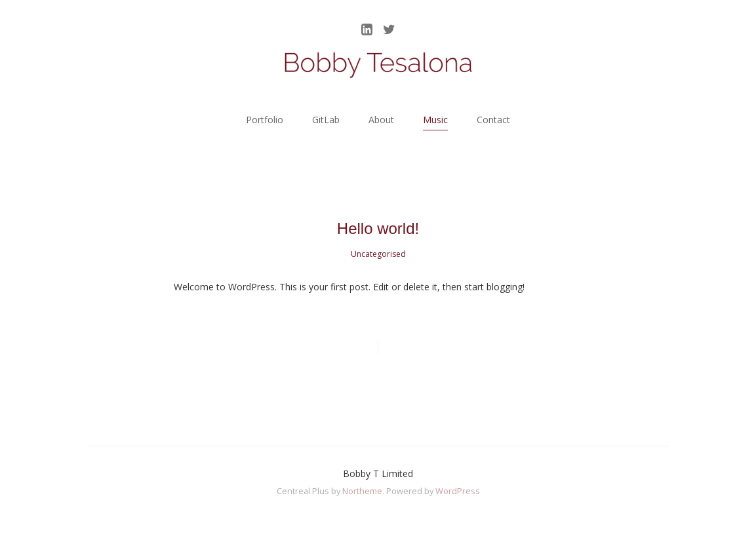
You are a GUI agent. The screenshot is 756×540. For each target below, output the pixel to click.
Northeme (362, 491)
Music (435, 120)
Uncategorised (378, 254)
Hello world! (378, 228)
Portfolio (265, 120)
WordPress (458, 491)
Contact (493, 120)
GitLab (326, 120)
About (381, 120)
